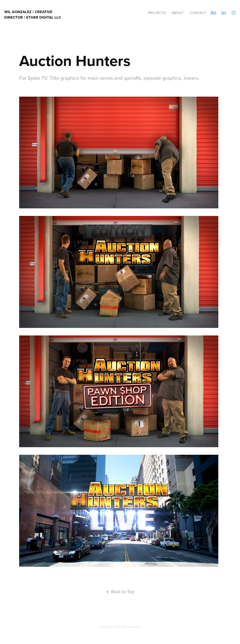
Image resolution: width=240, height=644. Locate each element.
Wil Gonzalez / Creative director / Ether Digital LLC (33, 15)
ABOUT (178, 13)
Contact (198, 13)
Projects (157, 13)
